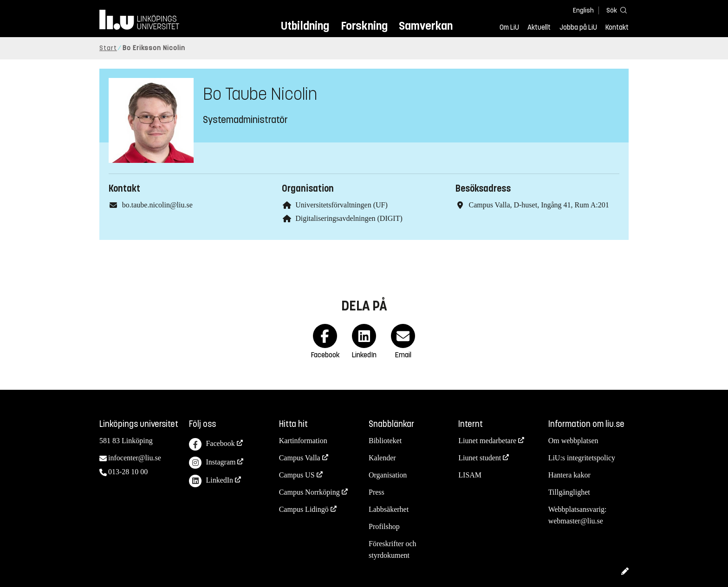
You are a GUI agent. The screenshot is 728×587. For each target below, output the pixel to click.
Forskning (364, 26)
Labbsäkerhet (389, 509)
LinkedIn (211, 481)
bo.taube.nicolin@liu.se (157, 205)
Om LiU (509, 27)
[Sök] (615, 10)
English (583, 10)
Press (377, 492)
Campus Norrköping (309, 492)
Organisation (388, 475)
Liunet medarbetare (487, 441)
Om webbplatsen (573, 441)
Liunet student (480, 458)
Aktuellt (539, 27)
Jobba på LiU (578, 27)
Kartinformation (303, 441)
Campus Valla (300, 458)
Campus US (297, 475)
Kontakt (617, 27)
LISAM (470, 475)
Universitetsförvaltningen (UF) (341, 205)
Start (108, 48)
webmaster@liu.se (576, 521)
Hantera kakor (569, 475)
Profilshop (384, 526)
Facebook (212, 444)
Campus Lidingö (304, 509)
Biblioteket (385, 441)
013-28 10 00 (128, 472)
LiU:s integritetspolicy (582, 458)
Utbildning (305, 26)
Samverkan (426, 26)
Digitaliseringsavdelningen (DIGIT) (349, 218)
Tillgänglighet (569, 492)
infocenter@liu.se (135, 458)
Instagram (212, 463)
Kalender (382, 458)
